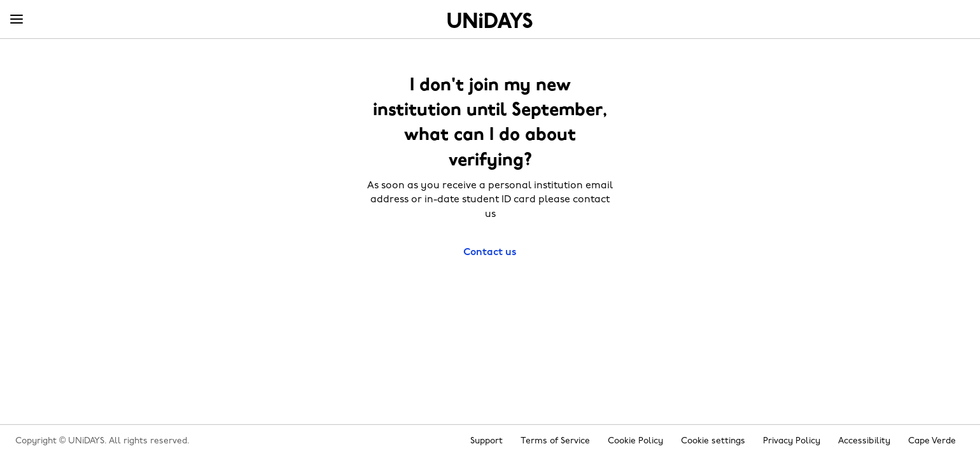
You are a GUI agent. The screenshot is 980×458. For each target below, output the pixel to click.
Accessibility (864, 441)
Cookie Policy (635, 441)
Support (486, 441)
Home (490, 20)
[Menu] (17, 20)
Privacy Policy (792, 441)
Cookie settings (713, 441)
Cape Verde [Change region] (932, 441)
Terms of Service (555, 441)
